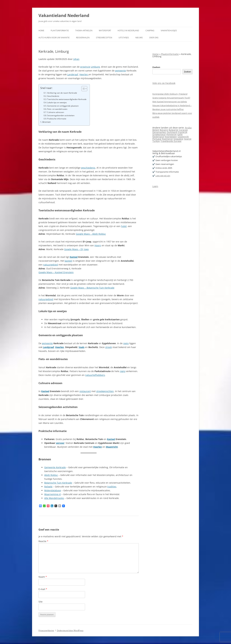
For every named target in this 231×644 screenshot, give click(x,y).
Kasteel (74, 257)
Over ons (154, 38)
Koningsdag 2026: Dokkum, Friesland (170, 94)
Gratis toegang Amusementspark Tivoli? (171, 98)
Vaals (81, 347)
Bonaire (164, 130)
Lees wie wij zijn (163, 176)
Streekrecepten (104, 38)
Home (41, 31)
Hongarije (171, 134)
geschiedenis (88, 168)
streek (109, 347)
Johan (76, 59)
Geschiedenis (53, 96)
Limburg (95, 67)
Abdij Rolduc (51, 475)
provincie (85, 67)
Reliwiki (48, 487)
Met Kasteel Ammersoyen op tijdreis (170, 102)
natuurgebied (51, 265)
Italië (180, 134)
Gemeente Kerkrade (55, 467)
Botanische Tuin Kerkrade (101, 288)
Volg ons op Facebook (164, 83)
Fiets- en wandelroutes (57, 109)
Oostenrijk (183, 137)
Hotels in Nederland (128, 31)
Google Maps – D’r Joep (76, 249)
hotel (124, 226)
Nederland (158, 137)
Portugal (157, 139)
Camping (150, 31)
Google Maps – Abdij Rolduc (91, 234)
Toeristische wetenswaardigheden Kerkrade (67, 99)
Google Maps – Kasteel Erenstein (56, 272)
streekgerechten (105, 391)
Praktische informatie (57, 119)
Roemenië (167, 139)
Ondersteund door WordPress (70, 630)
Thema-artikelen (84, 31)
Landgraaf (73, 74)
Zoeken (156, 67)
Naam (43, 577)
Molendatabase (53, 490)
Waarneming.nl (53, 494)
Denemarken (159, 132)
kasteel (68, 261)
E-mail (43, 589)
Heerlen (84, 74)
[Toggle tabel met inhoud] (83, 89)
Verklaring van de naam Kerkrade (62, 93)
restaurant (85, 391)
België (156, 130)
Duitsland (172, 132)
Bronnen (47, 122)
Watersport (105, 31)
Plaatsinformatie (60, 31)
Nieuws (139, 38)
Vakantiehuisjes (169, 31)
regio (126, 343)
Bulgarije (173, 130)
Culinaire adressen (56, 112)
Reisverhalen (83, 38)
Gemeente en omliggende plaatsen (63, 106)
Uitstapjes (124, 38)
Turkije (156, 141)
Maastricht (112, 447)
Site (41, 602)
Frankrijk (183, 132)
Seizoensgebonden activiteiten (61, 115)
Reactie (43, 541)
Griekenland (159, 134)
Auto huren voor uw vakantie (54, 38)
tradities (112, 487)
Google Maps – (78, 288)
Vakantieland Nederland (64, 15)
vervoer (60, 443)
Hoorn (98, 245)
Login (155, 186)
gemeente (121, 71)
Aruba (188, 128)
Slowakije (178, 139)
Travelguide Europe (171, 141)
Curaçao (183, 130)
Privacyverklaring (46, 630)
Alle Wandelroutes (54, 498)
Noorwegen (171, 137)
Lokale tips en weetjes (57, 102)
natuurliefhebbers (95, 375)
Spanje (188, 139)
